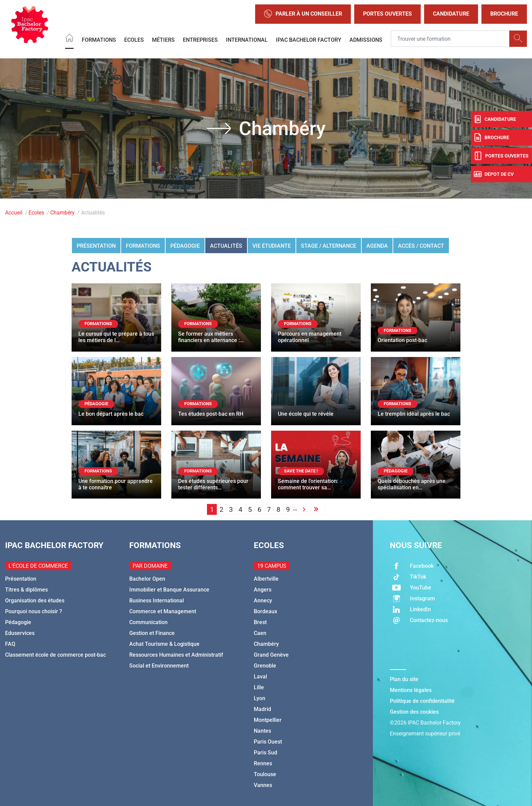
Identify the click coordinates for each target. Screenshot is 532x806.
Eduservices (20, 633)
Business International (157, 601)
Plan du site (404, 679)
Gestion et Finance (152, 633)
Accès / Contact (421, 246)
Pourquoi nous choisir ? (34, 611)
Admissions (366, 40)
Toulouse (265, 774)
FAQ (10, 644)
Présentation (96, 246)
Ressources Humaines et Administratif (176, 655)
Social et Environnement (159, 666)
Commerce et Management (163, 611)
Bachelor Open (147, 579)
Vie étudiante (272, 246)
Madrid (262, 709)
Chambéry (62, 213)
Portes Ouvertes (387, 14)
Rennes (263, 763)
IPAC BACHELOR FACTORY (309, 40)
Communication (148, 622)
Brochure (504, 14)
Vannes (263, 785)
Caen (260, 633)
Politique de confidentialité (422, 701)
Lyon (260, 698)
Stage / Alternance (329, 246)
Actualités (226, 246)
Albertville (266, 579)
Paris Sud (265, 753)
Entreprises (200, 40)
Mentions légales (411, 690)
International (247, 40)
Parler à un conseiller (303, 14)
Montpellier (268, 720)
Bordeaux (265, 611)
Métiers (163, 40)
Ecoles (134, 40)
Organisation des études (35, 601)
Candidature (451, 14)
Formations (99, 40)
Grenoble (265, 666)
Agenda (377, 246)
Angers (263, 590)
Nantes (262, 731)
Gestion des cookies (414, 712)
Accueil (14, 213)
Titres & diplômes (26, 590)
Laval (260, 677)
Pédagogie (185, 246)
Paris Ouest (268, 742)
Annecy (263, 601)
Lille (259, 687)
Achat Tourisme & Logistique (164, 644)
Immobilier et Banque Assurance (169, 590)
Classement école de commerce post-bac (55, 655)
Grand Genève (271, 655)
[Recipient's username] (450, 39)
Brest (260, 622)
